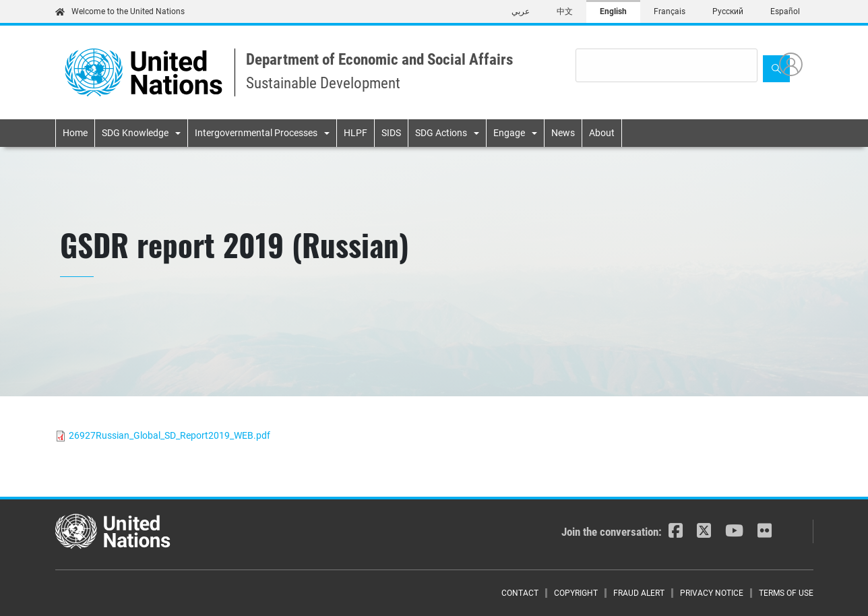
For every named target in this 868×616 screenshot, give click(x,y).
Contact (520, 593)
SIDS (391, 133)
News (563, 133)
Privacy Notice (712, 593)
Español (785, 11)
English (613, 11)
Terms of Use (786, 593)
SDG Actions (441, 133)
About (602, 133)
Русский (728, 11)
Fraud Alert (639, 593)
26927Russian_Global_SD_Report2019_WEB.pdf (169, 435)
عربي (521, 11)
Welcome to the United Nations (120, 11)
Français (670, 11)
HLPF (355, 133)
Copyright (576, 593)
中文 (565, 11)
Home (75, 133)
